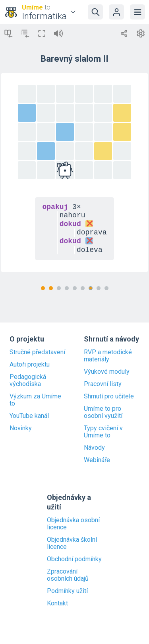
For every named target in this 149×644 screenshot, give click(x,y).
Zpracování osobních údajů (68, 575)
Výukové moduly (107, 372)
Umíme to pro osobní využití (103, 412)
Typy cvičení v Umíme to (103, 432)
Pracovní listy (103, 384)
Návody (94, 448)
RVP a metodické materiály (108, 356)
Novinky (21, 428)
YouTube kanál (29, 416)
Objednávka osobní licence (73, 524)
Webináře (97, 460)
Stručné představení (37, 352)
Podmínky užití (67, 591)
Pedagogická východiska (28, 381)
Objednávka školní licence (72, 543)
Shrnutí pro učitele (109, 396)
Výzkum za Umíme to (35, 400)
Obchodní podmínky (74, 559)
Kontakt (57, 603)
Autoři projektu (30, 365)
